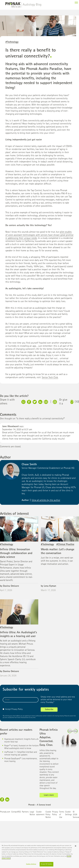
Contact (14, 812)
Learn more (49, 795)
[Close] (76, 847)
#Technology (12, 42)
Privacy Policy (17, 709)
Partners (25, 812)
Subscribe (49, 710)
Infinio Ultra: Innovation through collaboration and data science (16, 553)
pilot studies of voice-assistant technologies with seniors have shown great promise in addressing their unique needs (39, 235)
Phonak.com (5, 812)
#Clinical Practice (65, 545)
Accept (7, 709)
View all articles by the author (46, 500)
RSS (19, 812)
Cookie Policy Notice (48, 815)
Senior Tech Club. (50, 378)
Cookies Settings (31, 865)
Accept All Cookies (46, 865)
